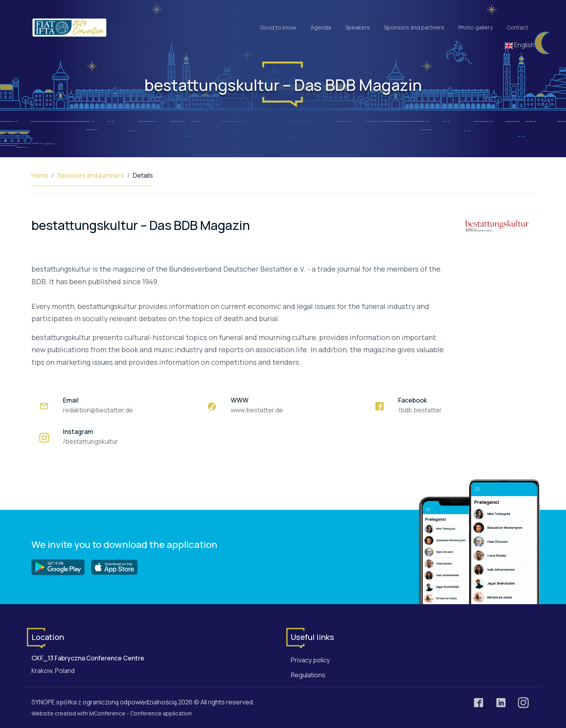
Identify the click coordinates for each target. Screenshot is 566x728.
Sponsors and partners (414, 27)
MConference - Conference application (141, 713)
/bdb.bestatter (420, 410)
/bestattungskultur (90, 441)
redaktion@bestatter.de (98, 410)
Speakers (357, 27)
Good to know (278, 27)
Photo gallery (475, 27)
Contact (517, 27)
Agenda (321, 27)
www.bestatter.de (257, 410)
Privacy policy (310, 660)
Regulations (308, 675)
